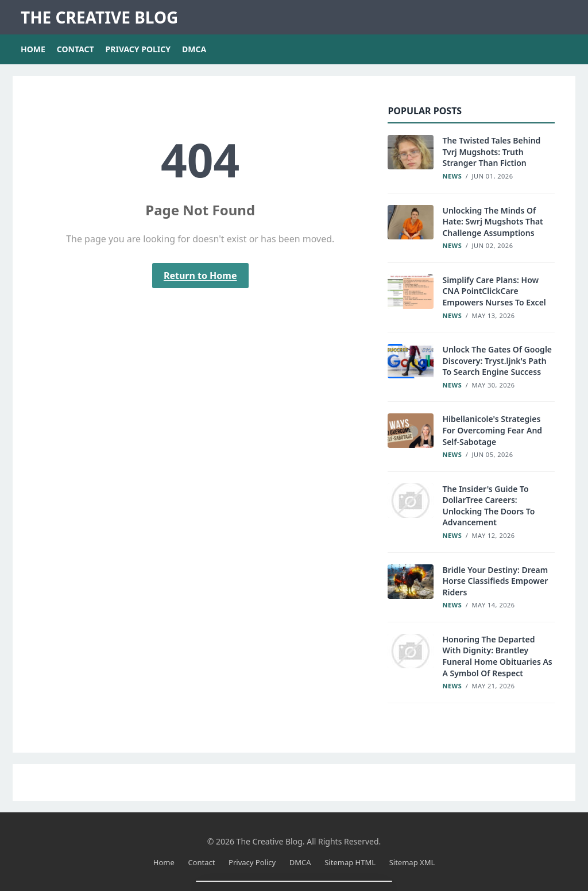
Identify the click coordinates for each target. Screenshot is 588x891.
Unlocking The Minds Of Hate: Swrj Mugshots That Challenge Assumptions (492, 222)
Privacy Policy (138, 49)
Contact (76, 49)
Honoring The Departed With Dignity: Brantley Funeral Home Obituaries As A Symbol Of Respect (497, 656)
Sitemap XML (412, 862)
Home (33, 49)
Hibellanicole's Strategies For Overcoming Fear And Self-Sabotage (492, 430)
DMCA (194, 49)
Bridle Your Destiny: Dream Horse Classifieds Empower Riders (495, 581)
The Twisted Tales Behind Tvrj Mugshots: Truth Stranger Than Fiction (491, 152)
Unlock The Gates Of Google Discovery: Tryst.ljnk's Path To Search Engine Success (497, 361)
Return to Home (200, 276)
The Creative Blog (99, 17)
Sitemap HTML (350, 862)
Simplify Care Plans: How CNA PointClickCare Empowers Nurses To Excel (494, 291)
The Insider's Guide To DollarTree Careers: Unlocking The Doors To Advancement (488, 506)
